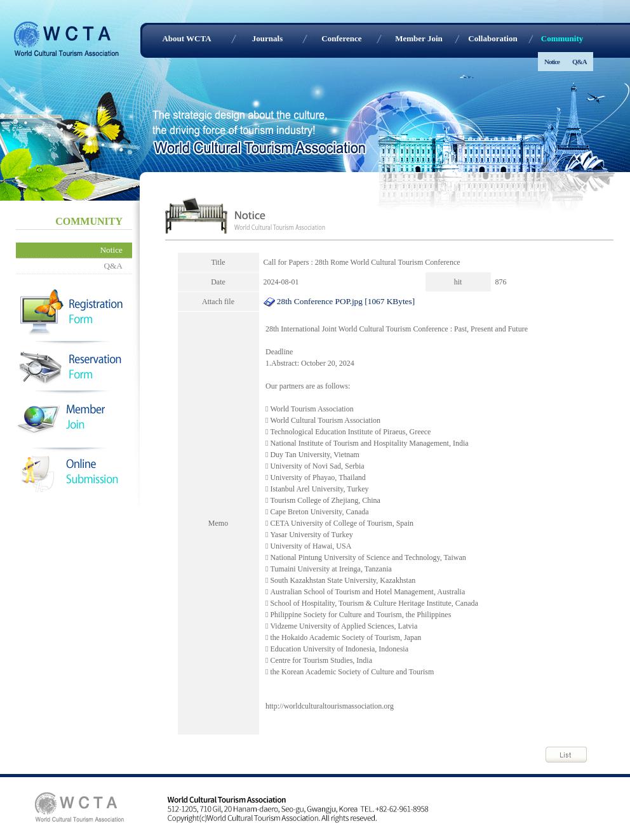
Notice (552, 62)
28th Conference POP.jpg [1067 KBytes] (339, 301)
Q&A (580, 62)
